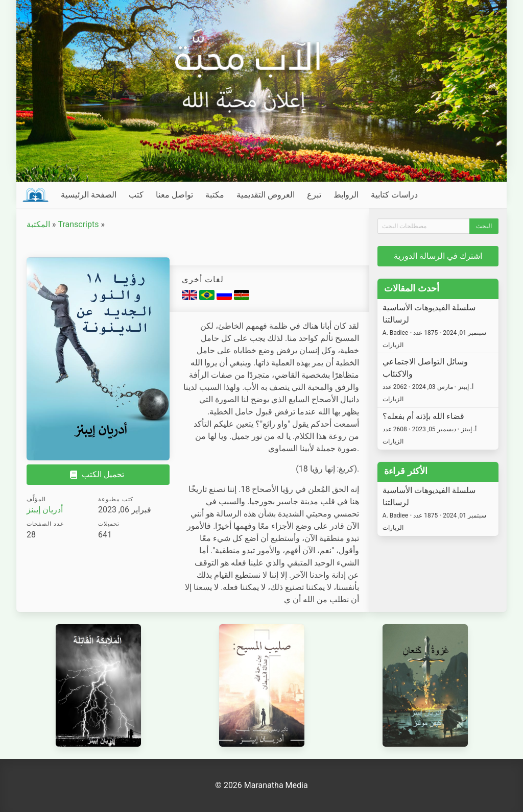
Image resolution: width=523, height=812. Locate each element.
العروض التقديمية (266, 195)
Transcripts (78, 224)
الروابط (346, 195)
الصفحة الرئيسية (89, 195)
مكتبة (215, 195)
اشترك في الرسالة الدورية (438, 256)
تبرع (314, 195)
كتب (136, 195)
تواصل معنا (174, 195)
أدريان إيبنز (45, 510)
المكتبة (38, 224)
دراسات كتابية (394, 195)
